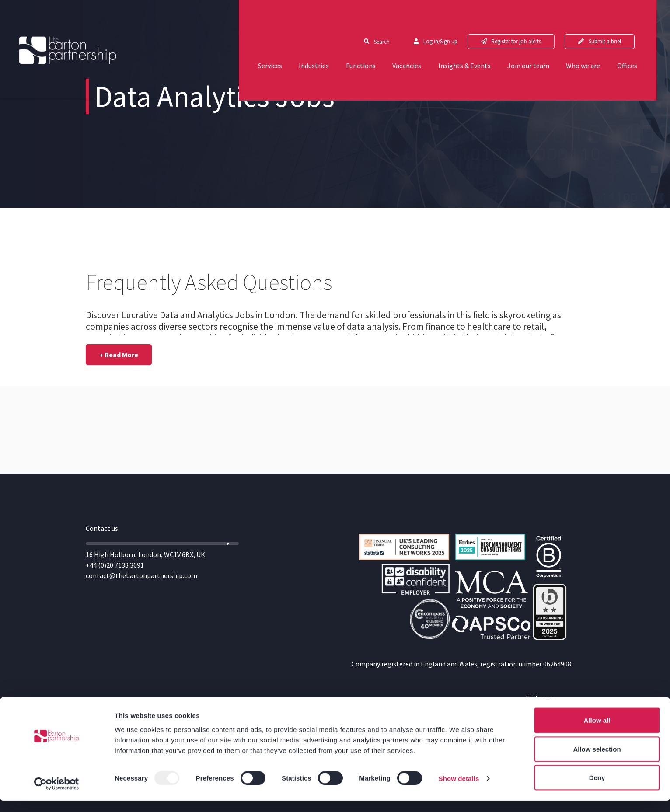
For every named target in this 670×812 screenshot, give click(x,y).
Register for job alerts (530, 20)
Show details (459, 789)
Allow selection (597, 760)
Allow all (597, 731)
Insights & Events (468, 45)
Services (254, 45)
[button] (119, 355)
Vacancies (406, 45)
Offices (646, 45)
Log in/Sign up (451, 20)
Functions (355, 45)
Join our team (537, 45)
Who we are (597, 45)
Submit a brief (621, 20)
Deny (597, 789)
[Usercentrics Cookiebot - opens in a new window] (57, 795)
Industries (303, 45)
